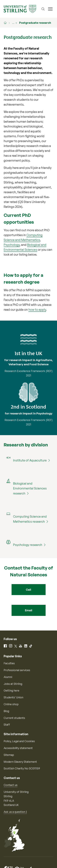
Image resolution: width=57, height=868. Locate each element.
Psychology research (28, 545)
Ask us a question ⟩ (15, 812)
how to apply (37, 310)
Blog (6, 711)
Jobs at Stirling (13, 684)
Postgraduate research (35, 23)
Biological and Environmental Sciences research (30, 488)
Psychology (12, 245)
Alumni (8, 677)
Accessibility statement (18, 748)
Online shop (11, 704)
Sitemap (9, 755)
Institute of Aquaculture (30, 460)
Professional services (17, 670)
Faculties (9, 663)
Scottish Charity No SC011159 (22, 768)
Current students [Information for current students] (14, 718)
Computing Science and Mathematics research (30, 519)
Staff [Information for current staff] (7, 725)
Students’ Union (13, 697)
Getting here (11, 690)
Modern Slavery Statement (20, 762)
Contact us (11, 785)
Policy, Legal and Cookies (19, 741)
